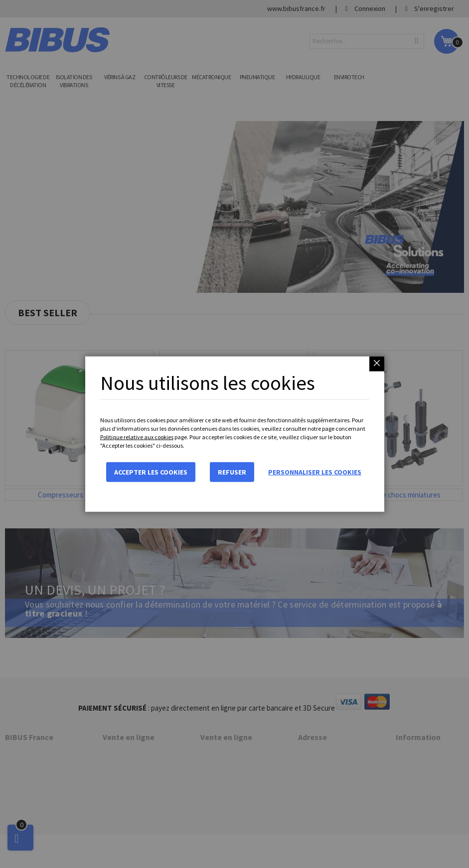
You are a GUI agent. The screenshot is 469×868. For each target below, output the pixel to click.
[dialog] (234, 434)
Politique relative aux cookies (137, 437)
